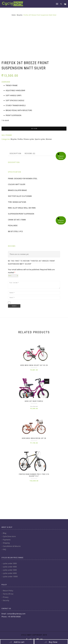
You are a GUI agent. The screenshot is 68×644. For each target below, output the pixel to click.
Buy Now (34, 129)
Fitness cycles (29, 139)
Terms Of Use (8, 594)
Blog (5, 533)
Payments (7, 540)
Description (15, 153)
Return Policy (8, 591)
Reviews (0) (30, 153)
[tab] (16, 154)
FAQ (4, 549)
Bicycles (20, 15)
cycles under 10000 (10, 577)
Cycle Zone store (9, 536)
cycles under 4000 (10, 567)
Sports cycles (40, 139)
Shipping (6, 543)
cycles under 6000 (10, 573)
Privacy (6, 597)
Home (14, 15)
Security (6, 600)
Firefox (20, 139)
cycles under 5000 (10, 570)
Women (49, 139)
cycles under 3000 (10, 563)
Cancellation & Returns (12, 546)
